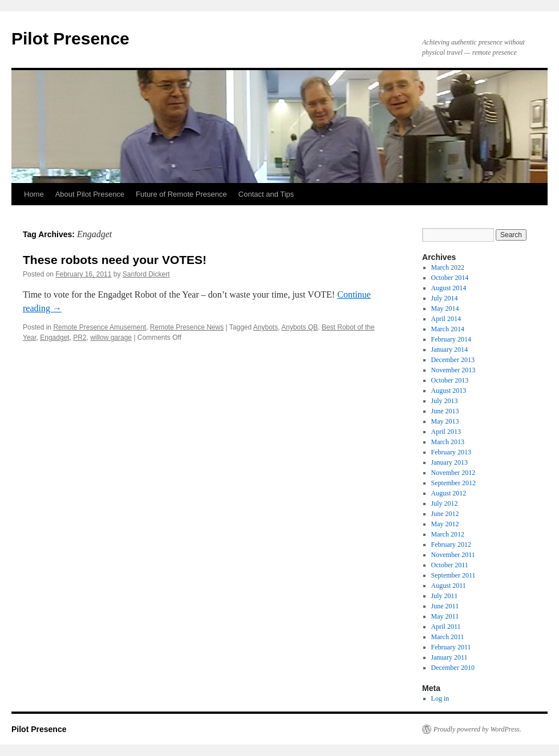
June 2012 (445, 514)
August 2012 (449, 493)
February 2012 (451, 544)
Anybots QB (299, 327)
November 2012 (453, 473)
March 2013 (448, 442)
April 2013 (446, 432)
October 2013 (450, 380)
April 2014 (446, 319)
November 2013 (453, 370)
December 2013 (453, 360)
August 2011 (449, 586)
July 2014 (445, 298)
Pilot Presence (70, 38)
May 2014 (445, 308)
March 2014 (448, 329)
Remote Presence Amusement (100, 327)
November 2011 (453, 555)
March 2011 (448, 637)
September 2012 (453, 483)
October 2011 (450, 565)
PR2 (80, 338)
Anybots (266, 327)
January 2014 (449, 349)
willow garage (111, 338)
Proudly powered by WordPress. (477, 729)
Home (34, 194)
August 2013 (449, 391)
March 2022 (448, 267)
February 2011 (451, 647)
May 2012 (445, 524)
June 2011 (445, 606)
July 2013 (445, 401)
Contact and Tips (266, 194)
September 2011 (453, 575)
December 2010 (453, 668)
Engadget (54, 338)
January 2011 (449, 657)
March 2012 (448, 534)
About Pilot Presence (90, 194)
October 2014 (450, 278)
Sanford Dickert (146, 274)
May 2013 (445, 421)
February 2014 (451, 339)
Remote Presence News (187, 327)
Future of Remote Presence (181, 194)
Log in (440, 698)
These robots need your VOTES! (115, 260)
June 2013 (445, 411)
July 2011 (445, 596)
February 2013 (451, 452)
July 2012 (445, 503)
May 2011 (445, 616)
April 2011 (446, 627)
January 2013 (449, 462)
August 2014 (449, 288)
